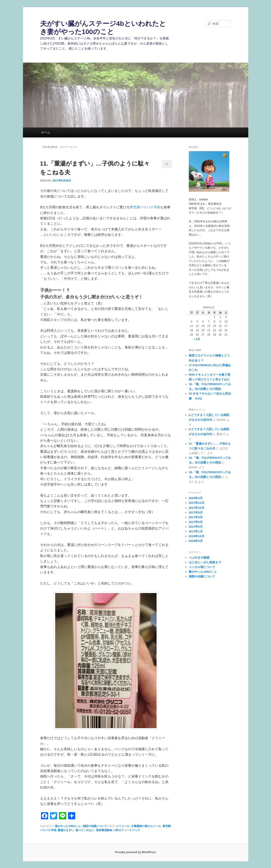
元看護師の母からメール (146, 826)
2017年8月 (196, 517)
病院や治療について (95, 826)
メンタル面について (202, 567)
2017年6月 (196, 522)
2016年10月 (197, 536)
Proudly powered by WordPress (135, 852)
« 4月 (197, 339)
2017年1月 (196, 531)
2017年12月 (197, 503)
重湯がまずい (66, 830)
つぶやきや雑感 (199, 558)
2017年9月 (196, 512)
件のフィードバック (127, 830)
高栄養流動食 (104, 830)
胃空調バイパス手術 (145, 207)
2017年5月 (196, 527)
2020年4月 (196, 498)
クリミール (123, 826)
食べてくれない (85, 830)
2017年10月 (197, 508)
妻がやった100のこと (68, 826)
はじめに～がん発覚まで (205, 562)
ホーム (46, 132)
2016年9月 (196, 541)
